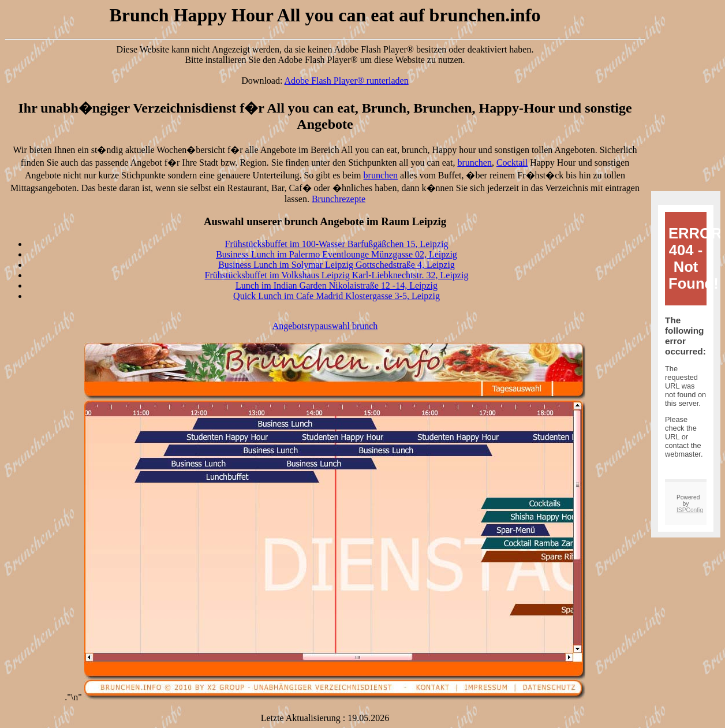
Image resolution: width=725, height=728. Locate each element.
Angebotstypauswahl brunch (325, 326)
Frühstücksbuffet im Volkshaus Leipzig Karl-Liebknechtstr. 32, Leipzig (337, 275)
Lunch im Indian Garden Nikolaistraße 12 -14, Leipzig (337, 285)
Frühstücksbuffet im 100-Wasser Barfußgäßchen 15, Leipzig (337, 244)
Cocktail (512, 163)
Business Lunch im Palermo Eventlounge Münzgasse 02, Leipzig (337, 254)
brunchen (474, 163)
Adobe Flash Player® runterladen (347, 81)
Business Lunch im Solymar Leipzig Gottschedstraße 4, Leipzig (337, 265)
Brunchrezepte (339, 199)
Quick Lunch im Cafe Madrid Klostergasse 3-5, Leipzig (337, 296)
